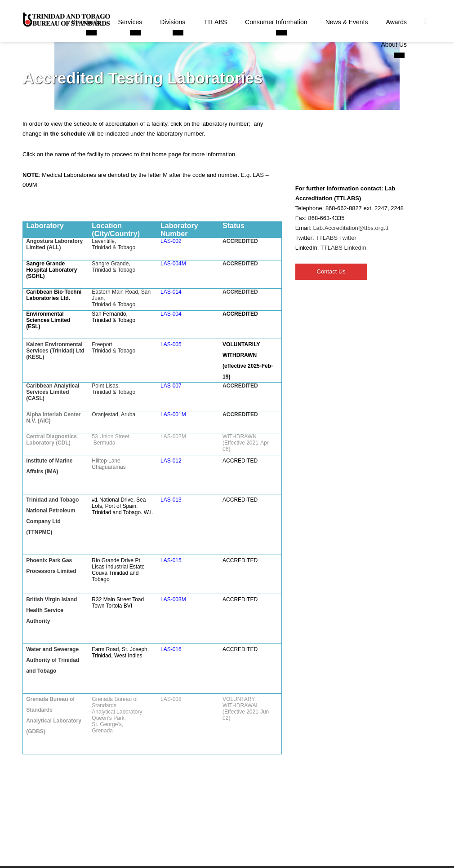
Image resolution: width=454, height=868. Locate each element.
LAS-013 (171, 500)
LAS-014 (171, 292)
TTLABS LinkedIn (343, 248)
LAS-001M (173, 414)
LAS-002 (171, 241)
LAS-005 (171, 344)
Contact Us (331, 271)
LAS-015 (171, 560)
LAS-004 (171, 314)
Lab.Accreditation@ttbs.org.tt (351, 228)
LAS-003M (173, 599)
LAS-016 (171, 649)
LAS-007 (171, 386)
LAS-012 (171, 461)
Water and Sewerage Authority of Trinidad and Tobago (53, 660)
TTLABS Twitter (336, 238)
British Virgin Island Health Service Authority (51, 610)
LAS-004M (173, 264)
